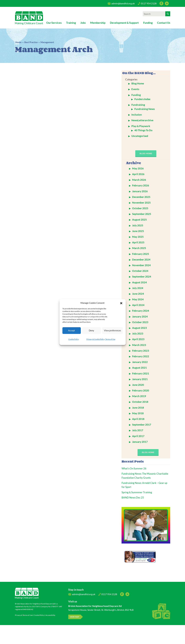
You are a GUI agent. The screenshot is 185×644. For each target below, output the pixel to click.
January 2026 (140, 191)
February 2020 (141, 390)
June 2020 (138, 385)
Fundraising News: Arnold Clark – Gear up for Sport (144, 485)
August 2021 (139, 368)
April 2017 (138, 436)
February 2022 (141, 356)
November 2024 (141, 265)
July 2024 (138, 288)
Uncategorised (140, 136)
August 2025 (139, 220)
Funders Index (142, 99)
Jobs (83, 23)
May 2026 (138, 168)
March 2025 (139, 248)
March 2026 (139, 180)
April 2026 (138, 174)
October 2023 (140, 322)
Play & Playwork (141, 126)
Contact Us (164, 23)
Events (135, 89)
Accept (72, 330)
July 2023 (138, 333)
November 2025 (141, 203)
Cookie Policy (74, 339)
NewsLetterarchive (142, 120)
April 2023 (138, 339)
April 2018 (138, 419)
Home (18, 42)
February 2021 (141, 373)
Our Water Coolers (141, 559)
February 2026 (141, 185)
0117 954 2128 (147, 4)
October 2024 (140, 271)
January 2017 (140, 442)
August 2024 (139, 282)
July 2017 (138, 430)
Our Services (54, 23)
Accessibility (50, 615)
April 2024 (138, 305)
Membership (98, 23)
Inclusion (137, 115)
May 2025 (138, 237)
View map (74, 617)
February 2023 (141, 351)
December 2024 (141, 260)
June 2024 (138, 294)
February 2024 (141, 311)
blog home (146, 154)
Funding (148, 23)
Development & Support (124, 23)
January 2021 (140, 379)
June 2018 (138, 408)
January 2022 (140, 362)
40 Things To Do (143, 130)
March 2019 (139, 396)
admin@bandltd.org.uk (121, 4)
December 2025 (141, 197)
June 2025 (138, 231)
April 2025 (138, 242)
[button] (121, 303)
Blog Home (138, 83)
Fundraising (138, 105)
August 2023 (139, 328)
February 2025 (141, 254)
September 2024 (142, 277)
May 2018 (138, 413)
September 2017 (142, 425)
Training (71, 23)
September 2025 (142, 214)
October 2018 (140, 402)
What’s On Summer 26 (134, 468)
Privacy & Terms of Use (24, 615)
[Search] (168, 14)
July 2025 (138, 225)
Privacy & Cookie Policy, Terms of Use (101, 339)
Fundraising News (145, 109)
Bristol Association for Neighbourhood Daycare (29, 18)
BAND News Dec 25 (133, 498)
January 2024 (140, 316)
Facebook (161, 3)
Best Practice (31, 42)
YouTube (167, 3)
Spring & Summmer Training (137, 492)
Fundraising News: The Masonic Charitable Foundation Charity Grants (145, 476)
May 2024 (138, 299)
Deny (91, 330)
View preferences (113, 330)
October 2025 (140, 208)
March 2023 (139, 345)
